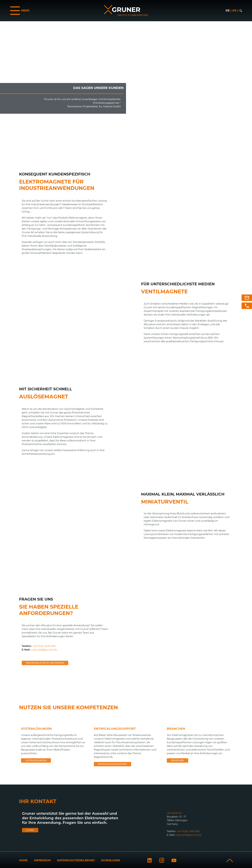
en (234, 11)
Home (23, 860)
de (228, 11)
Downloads (111, 860)
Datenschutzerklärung (76, 860)
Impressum (42, 860)
